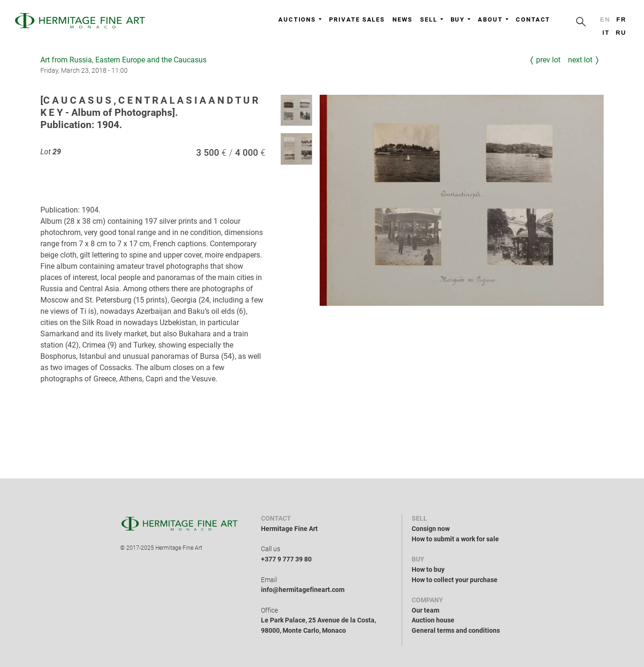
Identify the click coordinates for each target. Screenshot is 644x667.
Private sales (357, 19)
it (606, 33)
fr (621, 19)
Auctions (300, 19)
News (402, 19)
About (493, 19)
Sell (432, 19)
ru (621, 33)
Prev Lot (548, 60)
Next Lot (580, 60)
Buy (461, 19)
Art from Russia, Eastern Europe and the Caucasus (123, 60)
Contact (533, 19)
